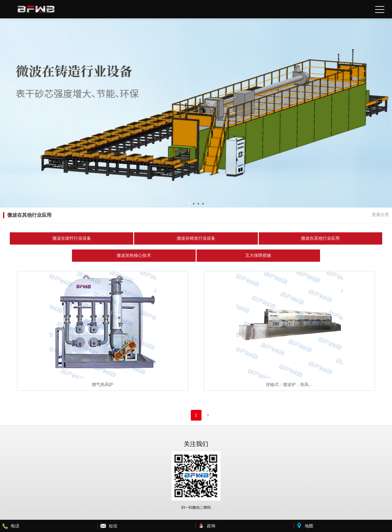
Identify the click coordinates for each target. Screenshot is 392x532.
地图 (309, 526)
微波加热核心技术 (134, 255)
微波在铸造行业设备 (196, 238)
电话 (15, 526)
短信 (113, 526)
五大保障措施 (258, 255)
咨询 (211, 526)
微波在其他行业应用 (320, 238)
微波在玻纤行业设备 (72, 238)
